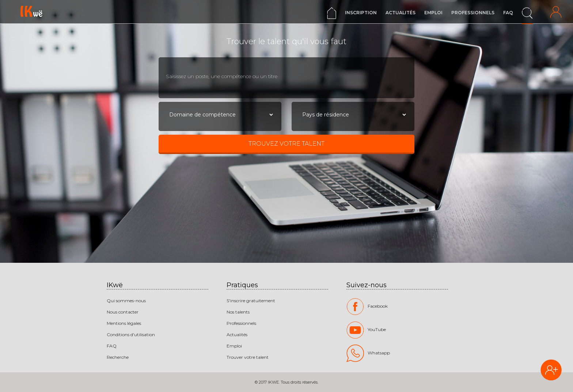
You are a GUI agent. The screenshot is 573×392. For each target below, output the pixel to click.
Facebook (367, 307)
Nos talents (238, 312)
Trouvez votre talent (286, 144)
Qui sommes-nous (126, 301)
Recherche (118, 357)
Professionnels (473, 13)
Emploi (433, 13)
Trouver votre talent (248, 357)
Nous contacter (123, 312)
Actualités (401, 13)
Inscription (361, 13)
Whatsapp (368, 353)
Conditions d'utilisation (131, 335)
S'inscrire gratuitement (251, 301)
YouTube (366, 330)
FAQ (508, 13)
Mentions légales (124, 323)
